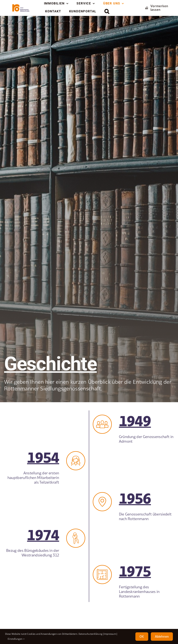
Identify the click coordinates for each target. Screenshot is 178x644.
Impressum (110, 634)
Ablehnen (162, 636)
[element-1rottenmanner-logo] (21, 6)
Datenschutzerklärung (90, 634)
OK (142, 636)
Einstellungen (16, 639)
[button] (107, 11)
